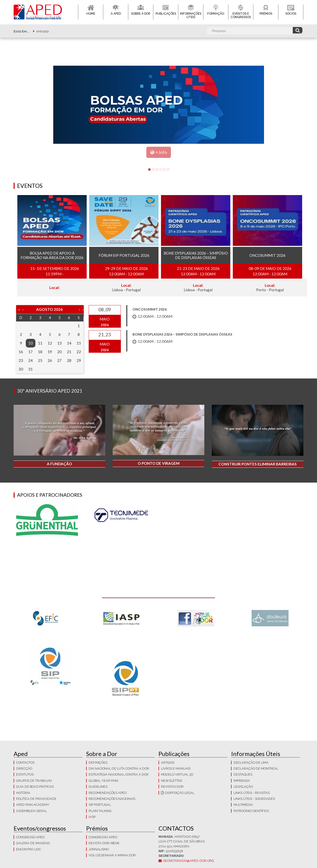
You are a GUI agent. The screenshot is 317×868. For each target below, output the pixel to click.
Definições (98, 763)
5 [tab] (164, 170)
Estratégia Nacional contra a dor (119, 774)
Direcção (24, 768)
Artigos (168, 763)
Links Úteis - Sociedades (254, 799)
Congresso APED (30, 837)
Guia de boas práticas (35, 787)
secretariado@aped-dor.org (188, 861)
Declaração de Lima (251, 763)
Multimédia (243, 805)
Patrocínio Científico (251, 811)
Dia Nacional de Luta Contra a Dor (119, 768)
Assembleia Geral (31, 811)
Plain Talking (100, 811)
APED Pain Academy (33, 805)
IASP (92, 817)
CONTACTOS (25, 763)
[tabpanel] (158, 112)
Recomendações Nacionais (112, 799)
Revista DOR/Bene (104, 843)
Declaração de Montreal (256, 768)
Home (91, 14)
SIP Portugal (100, 805)
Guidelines (98, 787)
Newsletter (172, 781)
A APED (116, 14)
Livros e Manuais (176, 768)
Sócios (291, 14)
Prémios (266, 14)
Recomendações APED (108, 793)
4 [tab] (160, 170)
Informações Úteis (191, 15)
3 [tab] (157, 170)
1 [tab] (149, 170)
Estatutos (25, 774)
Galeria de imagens (33, 843)
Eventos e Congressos (241, 15)
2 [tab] (153, 170)
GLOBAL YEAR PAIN (103, 781)
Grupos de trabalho (34, 781)
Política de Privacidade (36, 799)
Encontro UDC (29, 849)
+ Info (161, 152)
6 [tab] (168, 170)
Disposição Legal (180, 793)
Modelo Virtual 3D (177, 774)
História (23, 793)
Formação (216, 14)
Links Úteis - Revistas (252, 793)
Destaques (243, 774)
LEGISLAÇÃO (243, 787)
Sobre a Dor (141, 14)
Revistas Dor (172, 787)
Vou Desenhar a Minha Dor (112, 855)
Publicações (166, 14)
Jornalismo (99, 849)
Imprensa (242, 781)
